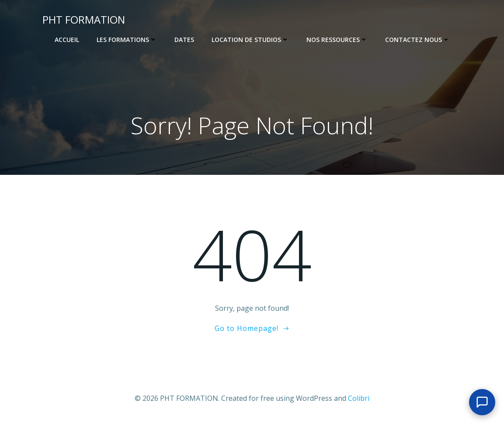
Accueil (67, 40)
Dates (184, 40)
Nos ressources (337, 40)
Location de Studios (250, 40)
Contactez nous (417, 40)
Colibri (359, 398)
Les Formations (127, 40)
